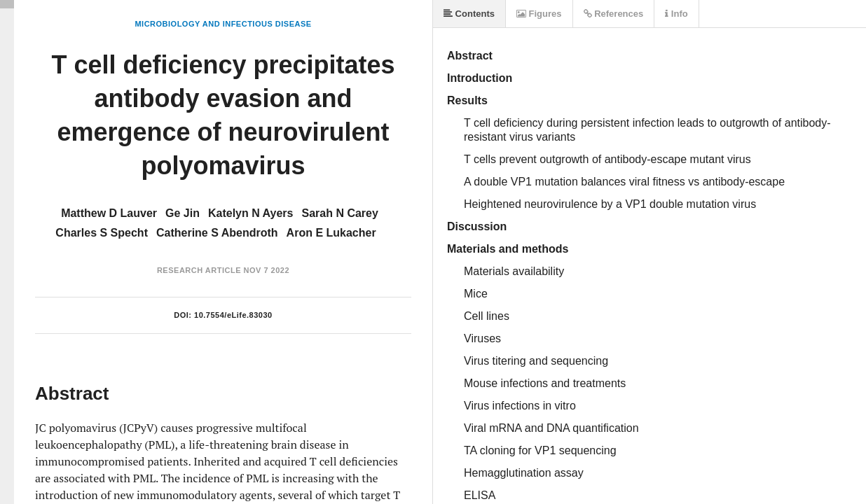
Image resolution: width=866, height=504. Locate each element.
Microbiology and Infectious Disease (223, 24)
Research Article (199, 270)
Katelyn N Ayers (251, 213)
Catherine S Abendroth (217, 233)
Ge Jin (183, 213)
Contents (469, 14)
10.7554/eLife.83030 (233, 315)
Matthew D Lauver (109, 213)
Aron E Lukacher (331, 233)
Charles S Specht (102, 233)
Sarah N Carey (339, 213)
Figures (539, 14)
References (614, 14)
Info (676, 14)
